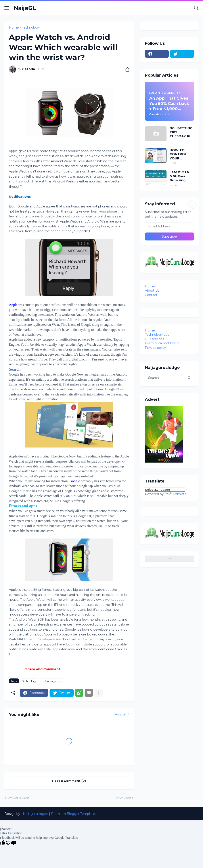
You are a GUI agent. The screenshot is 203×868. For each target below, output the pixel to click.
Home (14, 27)
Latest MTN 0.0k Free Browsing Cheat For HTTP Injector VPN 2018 (181, 176)
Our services (154, 339)
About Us (152, 291)
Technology (31, 27)
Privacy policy (155, 348)
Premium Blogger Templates (74, 814)
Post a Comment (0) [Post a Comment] (69, 781)
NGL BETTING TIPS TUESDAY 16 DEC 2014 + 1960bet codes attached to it (181, 132)
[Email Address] (169, 226)
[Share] (126, 69)
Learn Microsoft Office (162, 343)
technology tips (51, 681)
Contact (151, 295)
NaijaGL (25, 8)
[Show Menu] (7, 8)
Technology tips (157, 335)
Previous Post (18, 798)
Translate (175, 494)
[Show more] (99, 693)
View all (121, 714)
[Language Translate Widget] (165, 490)
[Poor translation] (11, 843)
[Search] (196, 8)
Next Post (123, 798)
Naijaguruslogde (36, 814)
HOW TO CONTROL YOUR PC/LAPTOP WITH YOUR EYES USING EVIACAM (180, 154)
